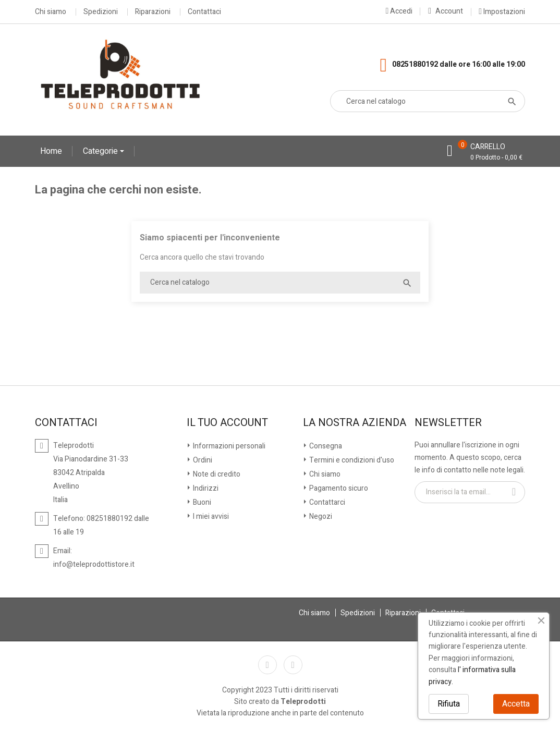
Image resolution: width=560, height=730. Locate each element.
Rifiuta (449, 704)
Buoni (201, 502)
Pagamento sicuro (338, 488)
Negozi (320, 516)
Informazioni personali (228, 446)
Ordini (202, 460)
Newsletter (448, 423)
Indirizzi (205, 488)
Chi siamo (51, 12)
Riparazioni (153, 12)
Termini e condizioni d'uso (351, 460)
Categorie (101, 151)
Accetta (516, 704)
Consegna (325, 446)
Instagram (293, 665)
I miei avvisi (210, 516)
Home (51, 151)
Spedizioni (101, 12)
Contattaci (204, 12)
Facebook (267, 665)
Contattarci (326, 502)
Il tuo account (227, 423)
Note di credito (216, 474)
